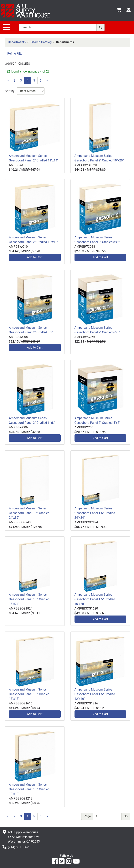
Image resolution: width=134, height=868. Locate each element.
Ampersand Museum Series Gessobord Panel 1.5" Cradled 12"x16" (95, 694)
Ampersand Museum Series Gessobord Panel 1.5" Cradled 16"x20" (95, 599)
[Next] (47, 81)
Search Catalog (41, 42)
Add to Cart (35, 257)
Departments (17, 42)
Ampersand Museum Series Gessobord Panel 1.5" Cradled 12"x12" (29, 789)
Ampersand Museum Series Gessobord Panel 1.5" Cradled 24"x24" (95, 513)
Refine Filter (15, 54)
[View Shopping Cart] (119, 11)
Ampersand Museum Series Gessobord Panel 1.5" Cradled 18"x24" (29, 599)
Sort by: (10, 91)
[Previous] (8, 81)
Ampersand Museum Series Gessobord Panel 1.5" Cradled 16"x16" (29, 694)
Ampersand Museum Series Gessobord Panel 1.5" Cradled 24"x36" (29, 513)
